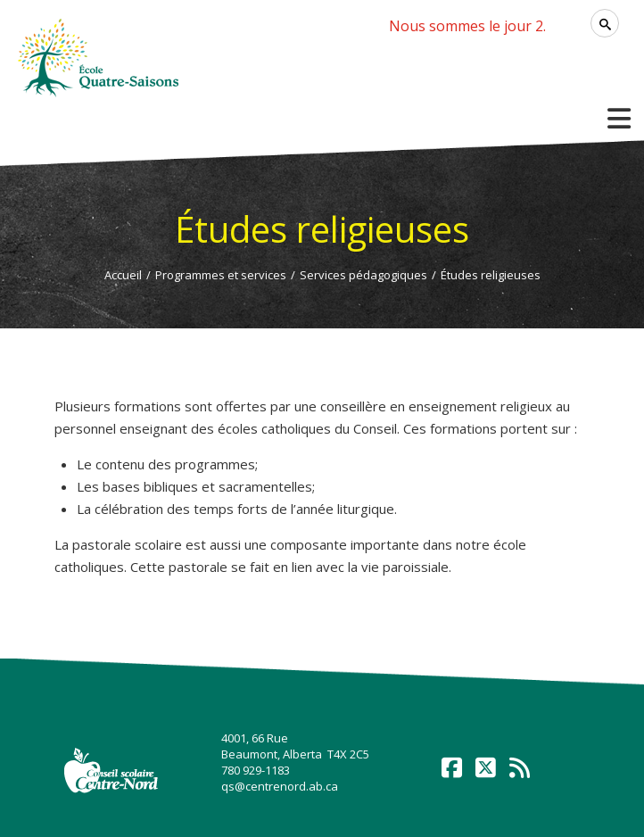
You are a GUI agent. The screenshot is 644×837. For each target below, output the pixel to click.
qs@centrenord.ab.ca (280, 786)
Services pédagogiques (363, 275)
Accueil (123, 275)
